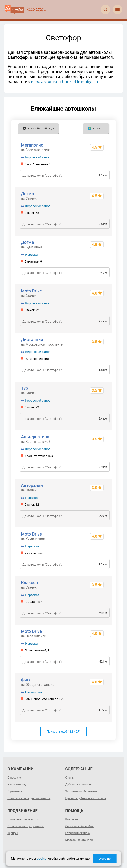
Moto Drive (31, 291)
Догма (27, 194)
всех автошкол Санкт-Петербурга (64, 81)
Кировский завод (38, 157)
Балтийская (34, 692)
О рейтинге (15, 791)
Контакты (72, 819)
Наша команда (17, 785)
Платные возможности (23, 819)
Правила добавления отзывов (86, 798)
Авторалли (32, 485)
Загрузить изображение (81, 791)
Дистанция (32, 339)
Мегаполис (32, 145)
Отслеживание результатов (26, 826)
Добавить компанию (79, 785)
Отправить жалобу (78, 833)
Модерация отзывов (79, 840)
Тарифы (13, 833)
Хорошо (105, 859)
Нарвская (32, 255)
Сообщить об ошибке (80, 826)
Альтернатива (35, 437)
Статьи (70, 778)
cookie (42, 859)
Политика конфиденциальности (29, 798)
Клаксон (29, 583)
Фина (26, 680)
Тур (24, 388)
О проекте (14, 778)
